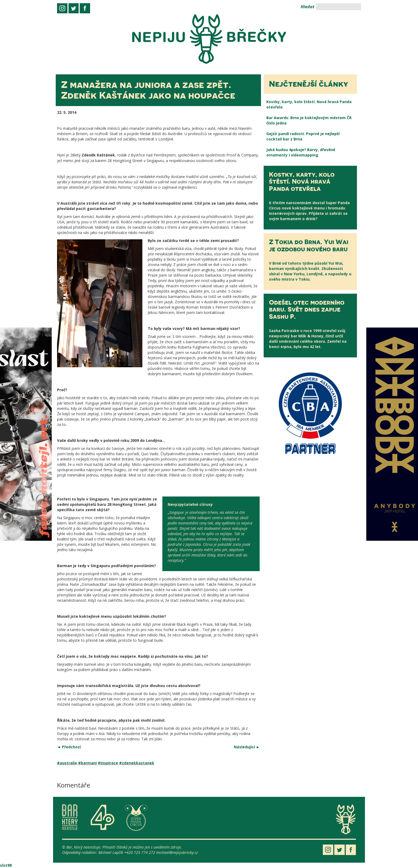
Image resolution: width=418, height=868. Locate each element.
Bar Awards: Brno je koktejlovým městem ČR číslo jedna (309, 120)
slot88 (6, 865)
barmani (89, 763)
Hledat (308, 7)
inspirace (109, 763)
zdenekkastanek (138, 763)
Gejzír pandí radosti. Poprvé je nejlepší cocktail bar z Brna (303, 136)
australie (68, 763)
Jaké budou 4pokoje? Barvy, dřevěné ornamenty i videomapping (301, 152)
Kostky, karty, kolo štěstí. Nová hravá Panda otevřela (309, 104)
